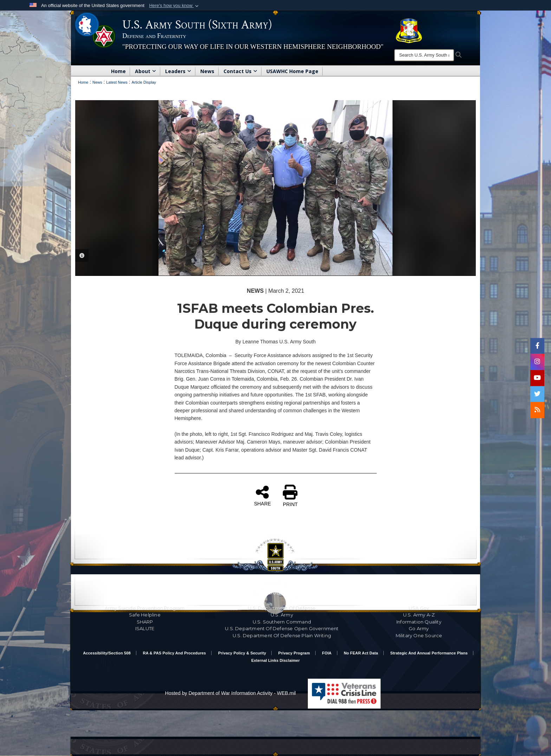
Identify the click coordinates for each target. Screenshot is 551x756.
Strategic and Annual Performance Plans (429, 653)
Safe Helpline (145, 615)
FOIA (327, 653)
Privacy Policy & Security (242, 653)
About (145, 71)
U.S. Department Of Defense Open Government (282, 628)
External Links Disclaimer (275, 660)
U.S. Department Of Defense (282, 608)
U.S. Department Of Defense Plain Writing (282, 635)
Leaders (178, 71)
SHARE (262, 496)
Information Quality (419, 622)
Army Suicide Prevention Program (145, 608)
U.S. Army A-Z (419, 615)
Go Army (419, 628)
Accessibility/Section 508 (107, 653)
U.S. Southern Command (282, 622)
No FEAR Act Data (361, 653)
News (207, 71)
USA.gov (419, 608)
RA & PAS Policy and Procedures (175, 653)
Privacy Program (294, 653)
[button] (174, 6)
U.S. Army (282, 615)
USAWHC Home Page (292, 71)
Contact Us (240, 71)
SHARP (145, 622)
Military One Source (419, 635)
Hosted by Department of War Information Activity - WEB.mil (231, 693)
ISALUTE (145, 628)
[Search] (424, 55)
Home (118, 71)
